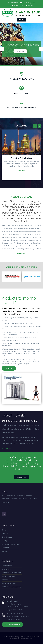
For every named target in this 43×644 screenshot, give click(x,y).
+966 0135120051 (23, 617)
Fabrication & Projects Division (12, 573)
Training (4, 541)
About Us (5, 533)
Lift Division (6, 580)
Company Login (18, 5)
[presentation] (2, 49)
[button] (22, 20)
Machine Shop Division (9, 576)
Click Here (5, 503)
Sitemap (4, 551)
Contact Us (5, 548)
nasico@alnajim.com (14, 620)
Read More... (22, 253)
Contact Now (22, 477)
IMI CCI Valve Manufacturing (11, 587)
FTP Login (29, 5)
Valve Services (6, 569)
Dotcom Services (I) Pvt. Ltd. (29, 637)
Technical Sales (7, 566)
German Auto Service (9, 583)
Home (4, 530)
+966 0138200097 (19, 614)
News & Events (7, 537)
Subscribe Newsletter (12, 624)
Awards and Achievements (10, 544)
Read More (20, 51)
